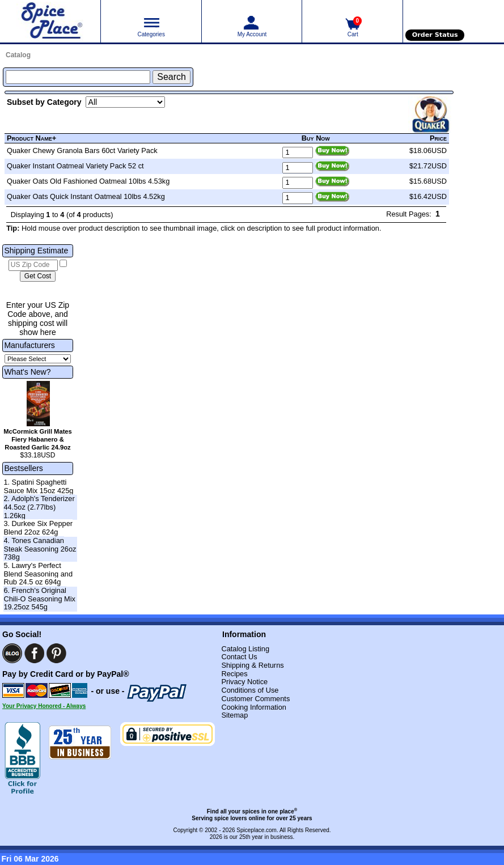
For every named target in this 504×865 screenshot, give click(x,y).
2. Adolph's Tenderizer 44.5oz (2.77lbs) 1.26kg (39, 507)
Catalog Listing (245, 649)
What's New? (27, 372)
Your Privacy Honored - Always (44, 706)
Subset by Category (44, 102)
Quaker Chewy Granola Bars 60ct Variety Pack (82, 150)
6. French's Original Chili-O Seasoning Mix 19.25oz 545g (39, 599)
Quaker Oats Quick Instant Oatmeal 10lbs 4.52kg (86, 196)
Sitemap (234, 715)
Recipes (234, 674)
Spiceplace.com (257, 830)
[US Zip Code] (33, 265)
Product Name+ (31, 138)
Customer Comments (255, 699)
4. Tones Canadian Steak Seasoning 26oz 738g (40, 549)
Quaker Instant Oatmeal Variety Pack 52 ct (75, 166)
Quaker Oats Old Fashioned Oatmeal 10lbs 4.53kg (88, 181)
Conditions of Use (250, 690)
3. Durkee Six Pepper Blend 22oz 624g (38, 528)
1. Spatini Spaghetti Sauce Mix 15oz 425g (38, 486)
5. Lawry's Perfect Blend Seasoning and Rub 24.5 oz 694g (38, 574)
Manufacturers (29, 345)
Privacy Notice (244, 682)
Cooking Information (254, 707)
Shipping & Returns (252, 665)
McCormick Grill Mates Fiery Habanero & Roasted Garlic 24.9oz (38, 439)
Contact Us (239, 657)
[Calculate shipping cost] (38, 277)
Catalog (18, 55)
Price (438, 138)
